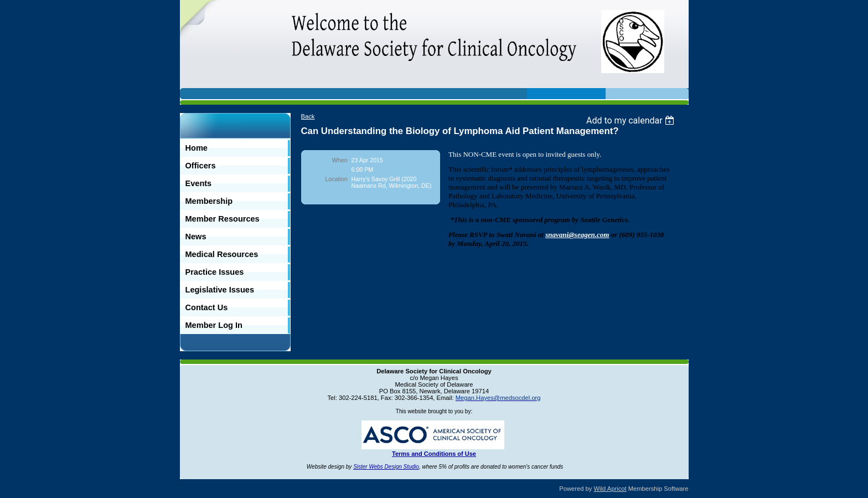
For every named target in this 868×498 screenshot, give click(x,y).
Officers (201, 166)
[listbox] (632, 120)
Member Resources (223, 219)
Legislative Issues (220, 290)
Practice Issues (215, 272)
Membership (209, 201)
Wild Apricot (610, 489)
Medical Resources (222, 254)
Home (197, 148)
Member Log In (214, 325)
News (196, 237)
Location (336, 179)
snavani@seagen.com (577, 235)
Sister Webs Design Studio (386, 467)
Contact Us (207, 307)
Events (199, 183)
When (340, 160)
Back (308, 116)
